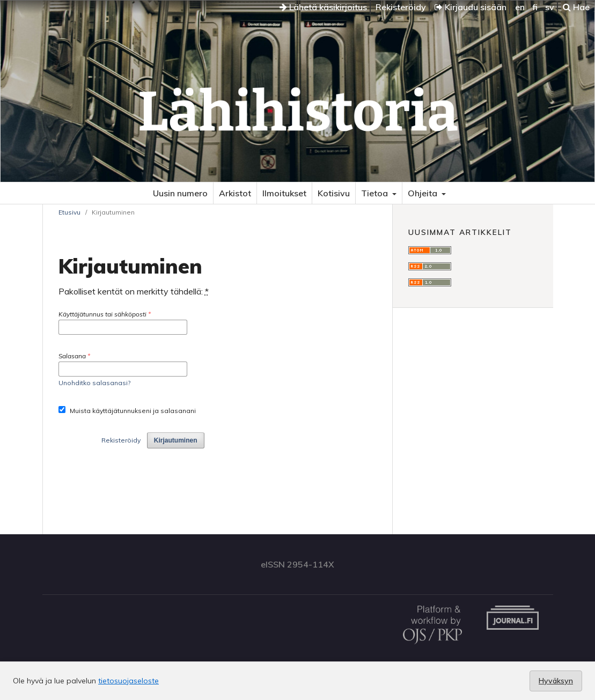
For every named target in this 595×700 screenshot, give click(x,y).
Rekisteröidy (401, 7)
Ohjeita (424, 193)
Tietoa (376, 193)
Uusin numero (180, 193)
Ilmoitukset (284, 193)
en (520, 7)
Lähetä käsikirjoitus (323, 7)
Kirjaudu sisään (471, 7)
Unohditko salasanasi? (94, 383)
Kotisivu (334, 193)
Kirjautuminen (176, 440)
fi (535, 7)
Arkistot (235, 193)
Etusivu (69, 212)
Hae (576, 7)
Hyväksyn (556, 681)
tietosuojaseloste (128, 681)
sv (550, 7)
